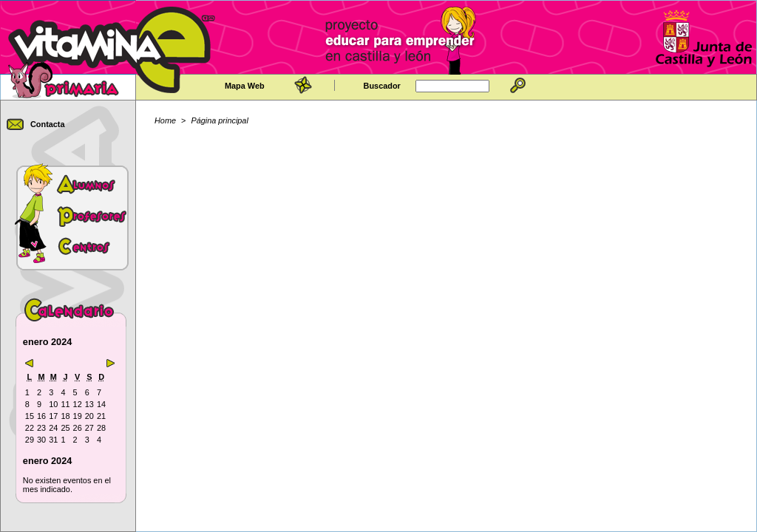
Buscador (382, 86)
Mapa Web (245, 86)
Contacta (48, 124)
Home (165, 120)
